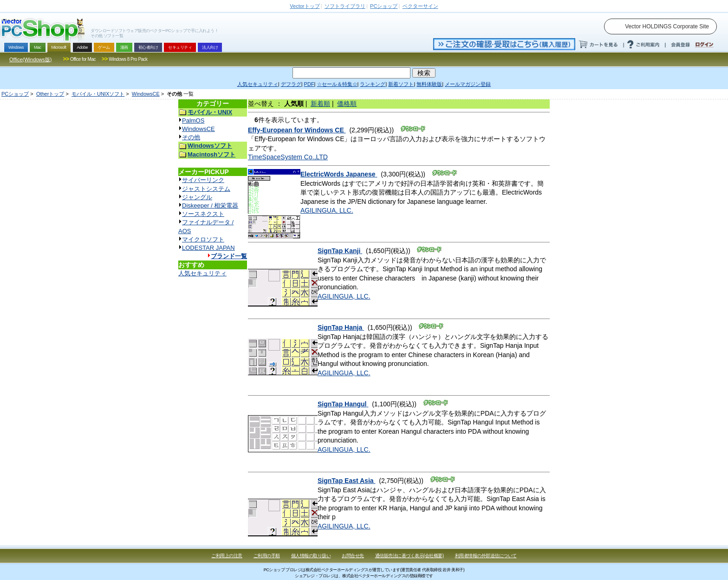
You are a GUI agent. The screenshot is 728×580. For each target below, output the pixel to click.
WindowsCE (146, 94)
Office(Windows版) (30, 59)
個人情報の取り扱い (311, 556)
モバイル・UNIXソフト (98, 94)
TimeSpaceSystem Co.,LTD (288, 157)
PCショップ (15, 94)
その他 (191, 137)
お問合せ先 (353, 556)
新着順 (320, 104)
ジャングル (197, 197)
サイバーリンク (203, 180)
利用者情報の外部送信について (486, 556)
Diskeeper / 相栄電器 (210, 205)
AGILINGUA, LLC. (327, 210)
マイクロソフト (203, 239)
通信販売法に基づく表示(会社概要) (409, 556)
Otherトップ (50, 94)
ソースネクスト (203, 214)
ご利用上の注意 (227, 556)
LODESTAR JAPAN (208, 248)
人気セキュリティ (202, 273)
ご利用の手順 (267, 556)
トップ (305, 6)
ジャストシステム (206, 189)
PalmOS (193, 121)
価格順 (347, 104)
